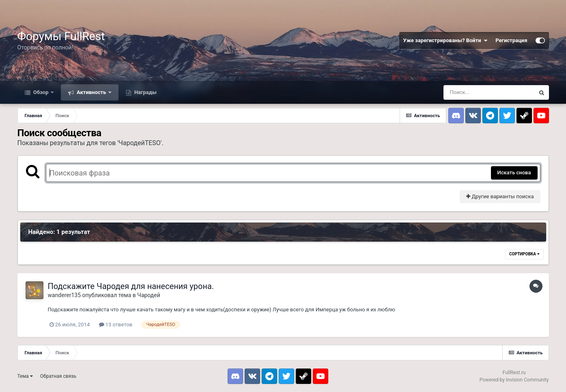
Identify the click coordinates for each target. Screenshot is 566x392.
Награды (145, 92)
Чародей (149, 295)
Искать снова (514, 172)
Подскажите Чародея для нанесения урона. (131, 286)
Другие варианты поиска (500, 196)
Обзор (41, 92)
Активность (91, 92)
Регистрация (511, 40)
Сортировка (524, 254)
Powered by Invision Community (514, 380)
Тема (25, 376)
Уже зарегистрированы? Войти (445, 41)
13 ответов (116, 325)
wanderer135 (65, 295)
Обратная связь (58, 376)
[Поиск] (489, 92)
